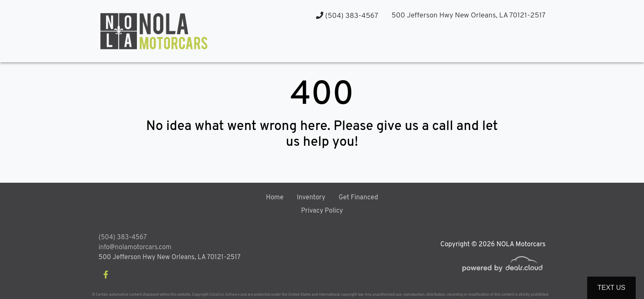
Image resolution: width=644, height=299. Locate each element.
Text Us (611, 288)
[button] (464, 46)
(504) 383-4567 (347, 16)
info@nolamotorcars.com (135, 248)
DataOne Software (224, 295)
